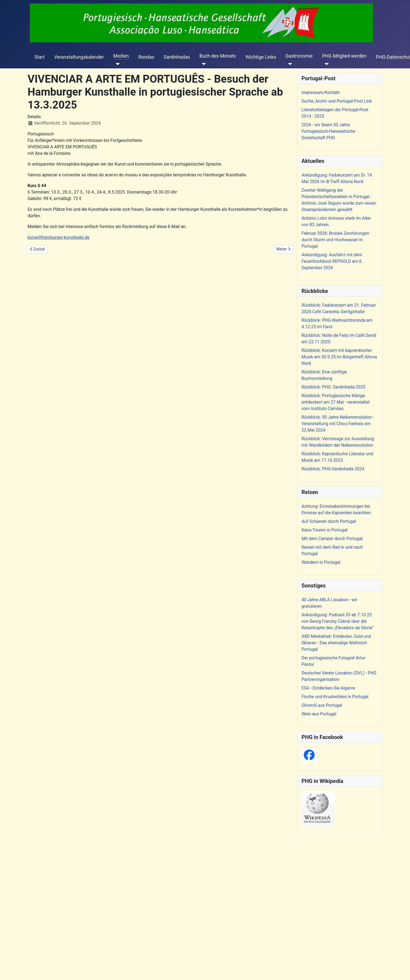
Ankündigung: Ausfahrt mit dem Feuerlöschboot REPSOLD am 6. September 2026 (332, 261)
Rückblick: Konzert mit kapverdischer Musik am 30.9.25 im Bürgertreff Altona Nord (339, 357)
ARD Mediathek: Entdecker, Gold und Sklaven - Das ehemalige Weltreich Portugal (336, 643)
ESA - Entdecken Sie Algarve (328, 688)
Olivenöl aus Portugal (322, 705)
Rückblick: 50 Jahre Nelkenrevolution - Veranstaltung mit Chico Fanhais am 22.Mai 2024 (338, 424)
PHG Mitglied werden (344, 56)
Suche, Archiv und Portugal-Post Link (337, 101)
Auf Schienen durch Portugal (329, 521)
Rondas (146, 57)
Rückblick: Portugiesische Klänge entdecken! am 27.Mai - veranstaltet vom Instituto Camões (336, 402)
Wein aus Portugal (319, 714)
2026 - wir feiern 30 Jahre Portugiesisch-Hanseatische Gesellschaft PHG (329, 131)
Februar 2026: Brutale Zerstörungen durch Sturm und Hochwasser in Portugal (336, 240)
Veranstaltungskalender (79, 57)
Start (40, 57)
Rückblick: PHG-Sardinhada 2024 (333, 469)
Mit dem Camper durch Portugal (332, 539)
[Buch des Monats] (203, 64)
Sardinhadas (177, 57)
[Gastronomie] (289, 64)
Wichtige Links (261, 57)
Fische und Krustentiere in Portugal (335, 697)
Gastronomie (299, 56)
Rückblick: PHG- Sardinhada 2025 (334, 387)
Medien (121, 56)
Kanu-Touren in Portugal (325, 530)
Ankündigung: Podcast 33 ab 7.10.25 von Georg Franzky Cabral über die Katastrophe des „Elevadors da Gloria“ (338, 621)
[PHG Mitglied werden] (325, 64)
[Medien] (117, 64)
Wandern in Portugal (321, 562)
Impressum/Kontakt (321, 92)
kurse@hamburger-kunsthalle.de (59, 237)
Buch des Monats (218, 56)
